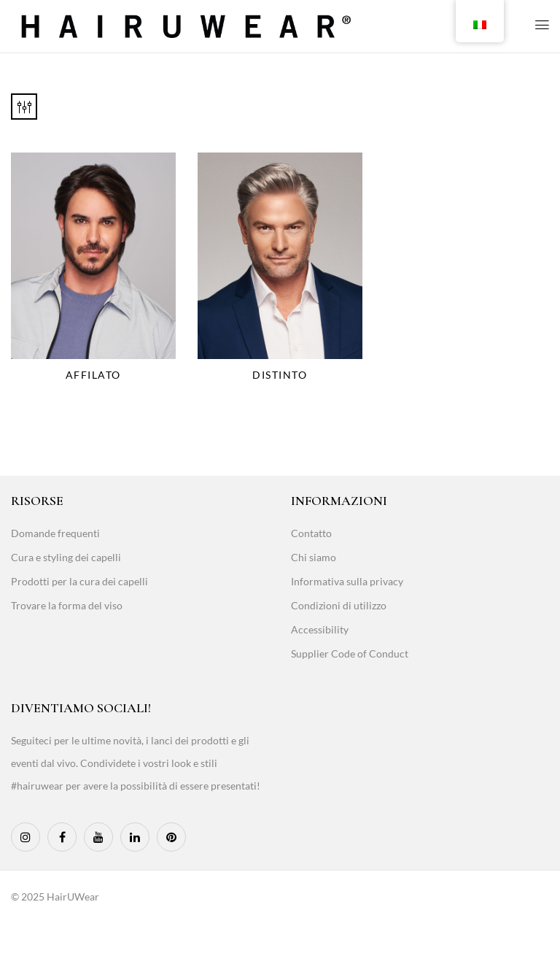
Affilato (93, 375)
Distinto (280, 375)
